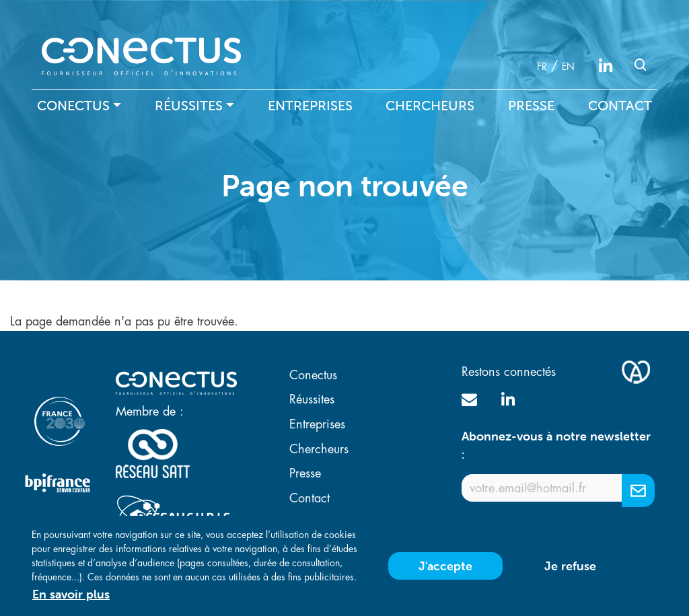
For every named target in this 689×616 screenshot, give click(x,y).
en (568, 67)
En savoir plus (71, 600)
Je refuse (570, 571)
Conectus (73, 106)
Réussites (189, 106)
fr (542, 67)
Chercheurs (430, 106)
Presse (531, 106)
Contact (620, 106)
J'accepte (445, 571)
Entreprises (310, 106)
